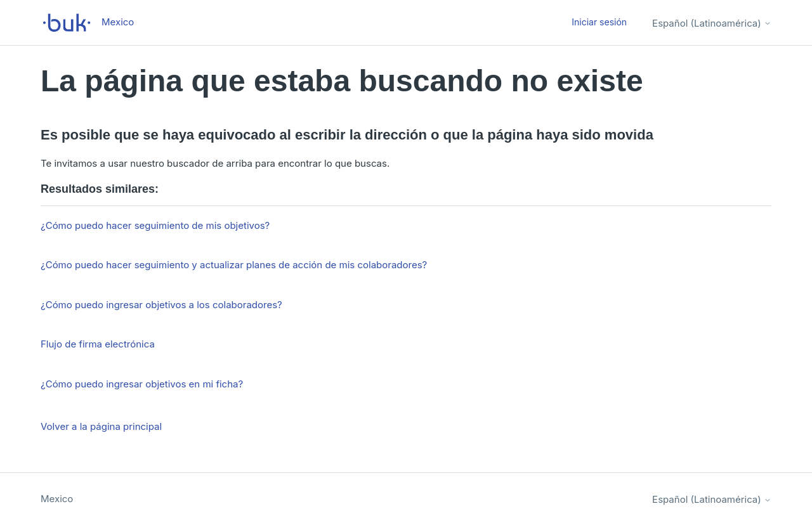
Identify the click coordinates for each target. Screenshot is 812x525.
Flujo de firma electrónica (98, 344)
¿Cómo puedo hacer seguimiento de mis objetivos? (155, 225)
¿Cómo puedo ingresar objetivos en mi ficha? (142, 384)
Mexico (57, 499)
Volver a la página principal (101, 426)
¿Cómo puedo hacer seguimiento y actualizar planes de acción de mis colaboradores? (234, 265)
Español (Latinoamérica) (712, 23)
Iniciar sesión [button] (599, 22)
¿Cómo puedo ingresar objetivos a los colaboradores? (161, 305)
